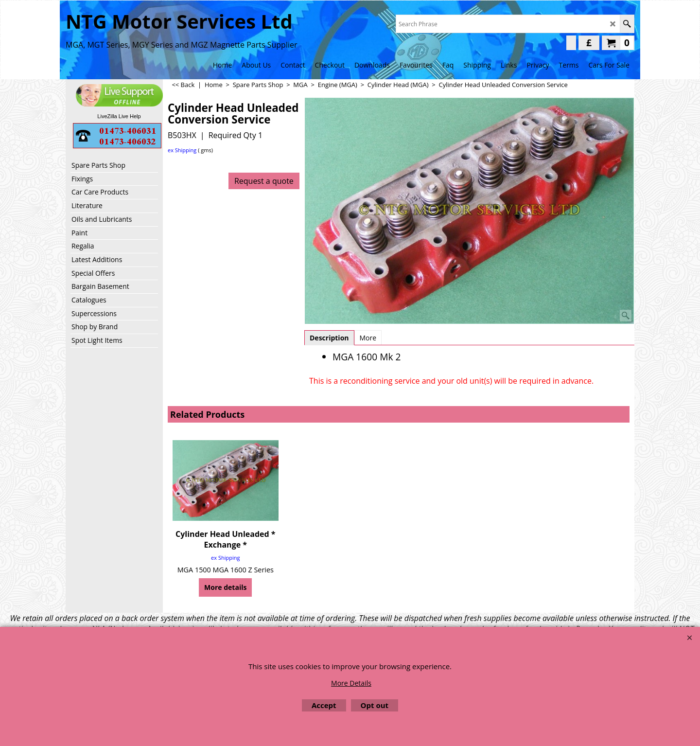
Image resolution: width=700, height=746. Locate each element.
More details (225, 587)
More (368, 338)
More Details (351, 683)
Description (329, 338)
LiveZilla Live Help (119, 116)
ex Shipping (182, 150)
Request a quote (264, 181)
